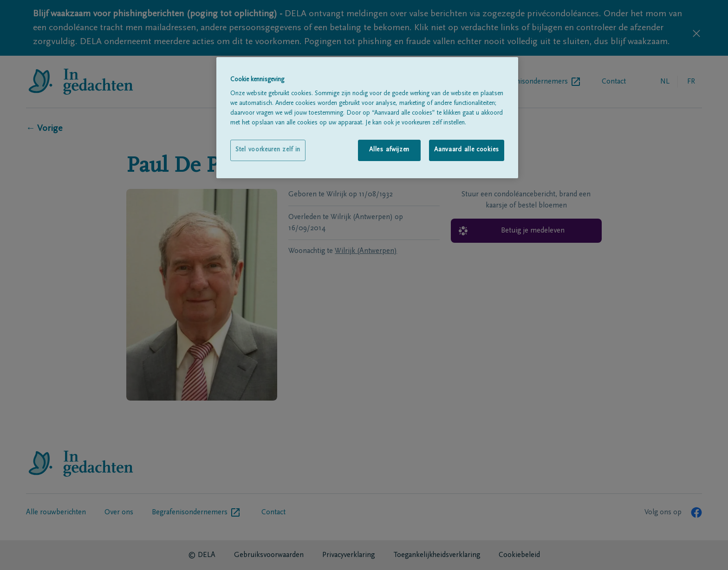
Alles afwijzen (389, 150)
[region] (367, 118)
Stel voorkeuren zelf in (268, 150)
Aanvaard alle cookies (467, 150)
